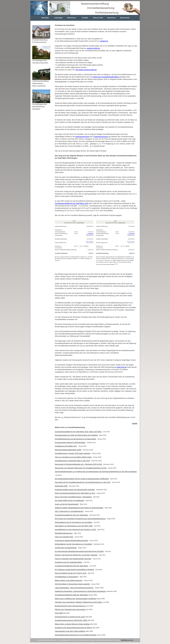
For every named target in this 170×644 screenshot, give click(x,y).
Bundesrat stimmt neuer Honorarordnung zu (70, 606)
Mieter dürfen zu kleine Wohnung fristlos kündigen (73, 624)
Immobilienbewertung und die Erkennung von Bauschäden (76, 439)
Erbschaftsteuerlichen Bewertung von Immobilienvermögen (76, 635)
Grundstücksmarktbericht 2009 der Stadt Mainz (72, 595)
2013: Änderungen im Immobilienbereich (69, 511)
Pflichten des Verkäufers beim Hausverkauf (70, 610)
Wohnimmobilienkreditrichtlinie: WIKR (68, 450)
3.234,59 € (90, 234)
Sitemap (117, 640)
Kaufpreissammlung (82, 137)
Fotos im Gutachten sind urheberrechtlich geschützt (73, 559)
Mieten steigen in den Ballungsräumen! (69, 580)
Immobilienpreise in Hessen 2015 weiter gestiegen (73, 453)
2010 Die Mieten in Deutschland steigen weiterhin (72, 584)
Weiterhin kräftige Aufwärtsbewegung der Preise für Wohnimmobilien (79, 508)
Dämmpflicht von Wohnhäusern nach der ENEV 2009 (74, 526)
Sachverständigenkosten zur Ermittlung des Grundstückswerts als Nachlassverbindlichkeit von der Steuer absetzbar (96, 472)
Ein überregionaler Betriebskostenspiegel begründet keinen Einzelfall (79, 551)
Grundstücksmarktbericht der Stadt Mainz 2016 (72, 203)
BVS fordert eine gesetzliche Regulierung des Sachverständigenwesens (80, 519)
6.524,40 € (131, 234)
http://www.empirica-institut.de (86, 70)
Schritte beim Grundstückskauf (66, 548)
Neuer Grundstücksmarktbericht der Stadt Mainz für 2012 (75, 493)
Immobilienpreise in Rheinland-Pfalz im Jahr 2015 (72, 461)
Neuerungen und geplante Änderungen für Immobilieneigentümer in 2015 (81, 468)
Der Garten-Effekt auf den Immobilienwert (70, 501)
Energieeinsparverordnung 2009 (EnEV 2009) (71, 620)
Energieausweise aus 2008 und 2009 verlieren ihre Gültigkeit (76, 435)
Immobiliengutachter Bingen (86, 640)
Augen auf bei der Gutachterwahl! (67, 504)
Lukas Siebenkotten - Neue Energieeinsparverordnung (74, 588)
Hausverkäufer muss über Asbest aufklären (70, 631)
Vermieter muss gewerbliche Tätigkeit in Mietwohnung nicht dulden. (79, 602)
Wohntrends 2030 (61, 486)
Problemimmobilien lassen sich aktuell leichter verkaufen (75, 490)
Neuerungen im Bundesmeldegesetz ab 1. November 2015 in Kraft (78, 464)
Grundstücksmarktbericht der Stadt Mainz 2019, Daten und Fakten (78, 432)
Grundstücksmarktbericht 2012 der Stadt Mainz (72, 515)
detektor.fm (104, 41)
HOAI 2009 (59, 613)
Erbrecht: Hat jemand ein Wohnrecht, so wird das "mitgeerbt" (76, 555)
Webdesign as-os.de (127, 640)
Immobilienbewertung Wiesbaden (47, 640)
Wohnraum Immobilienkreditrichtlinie (106, 77)
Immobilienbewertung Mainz (105, 640)
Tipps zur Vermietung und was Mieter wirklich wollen (73, 457)
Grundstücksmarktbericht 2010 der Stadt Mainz (72, 566)
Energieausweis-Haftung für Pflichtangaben (70, 443)
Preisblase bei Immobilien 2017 (66, 446)
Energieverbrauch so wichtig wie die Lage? (70, 617)
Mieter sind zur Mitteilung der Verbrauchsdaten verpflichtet (75, 599)
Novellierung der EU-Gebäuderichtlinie (68, 562)
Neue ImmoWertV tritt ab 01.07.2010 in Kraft (71, 573)
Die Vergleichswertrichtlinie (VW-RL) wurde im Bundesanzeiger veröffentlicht (82, 479)
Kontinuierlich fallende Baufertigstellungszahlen (72, 541)
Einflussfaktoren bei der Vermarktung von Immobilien (74, 522)
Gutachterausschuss (101, 137)
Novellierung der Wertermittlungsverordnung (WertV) (73, 628)
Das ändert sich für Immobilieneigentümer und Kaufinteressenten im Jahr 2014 (83, 482)
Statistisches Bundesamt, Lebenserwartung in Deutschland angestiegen (80, 591)
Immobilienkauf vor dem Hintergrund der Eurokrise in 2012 (76, 530)
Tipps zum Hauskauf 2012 (64, 537)
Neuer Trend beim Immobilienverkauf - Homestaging (73, 497)
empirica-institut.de (93, 48)
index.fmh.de (121, 367)
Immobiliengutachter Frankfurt (68, 640)
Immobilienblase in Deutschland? (67, 577)
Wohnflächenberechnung (64, 533)
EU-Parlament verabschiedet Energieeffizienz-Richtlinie (74, 570)
